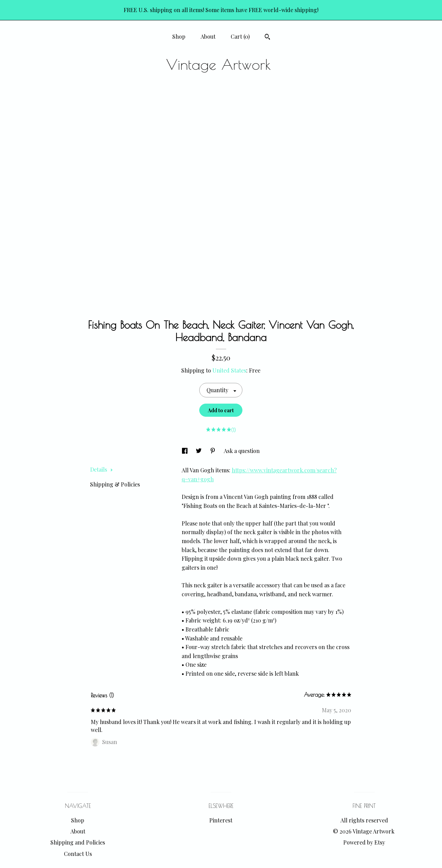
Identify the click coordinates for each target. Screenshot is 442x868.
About (208, 36)
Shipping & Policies (115, 484)
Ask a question (242, 451)
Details (102, 469)
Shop (179, 36)
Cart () (240, 36)
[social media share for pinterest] (213, 451)
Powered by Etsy (364, 842)
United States (229, 370)
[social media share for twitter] (199, 451)
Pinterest (221, 820)
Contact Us (78, 854)
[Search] (267, 38)
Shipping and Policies (78, 842)
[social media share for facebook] (185, 451)
